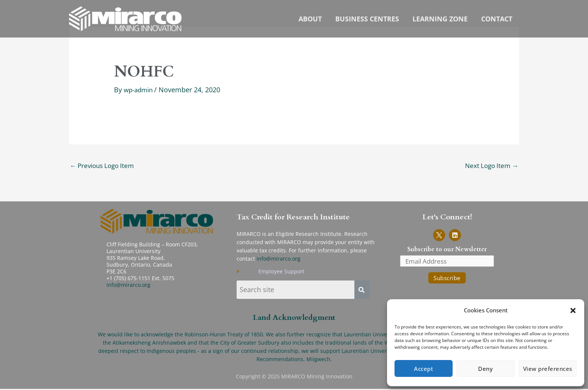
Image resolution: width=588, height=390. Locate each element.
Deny (485, 369)
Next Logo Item (490, 165)
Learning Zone (440, 19)
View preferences (548, 369)
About (310, 19)
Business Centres (367, 19)
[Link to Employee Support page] (309, 272)
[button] (573, 310)
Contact (497, 19)
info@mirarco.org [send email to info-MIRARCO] (278, 259)
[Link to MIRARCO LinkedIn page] (455, 235)
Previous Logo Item (104, 165)
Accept (424, 369)
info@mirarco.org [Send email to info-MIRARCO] (128, 285)
